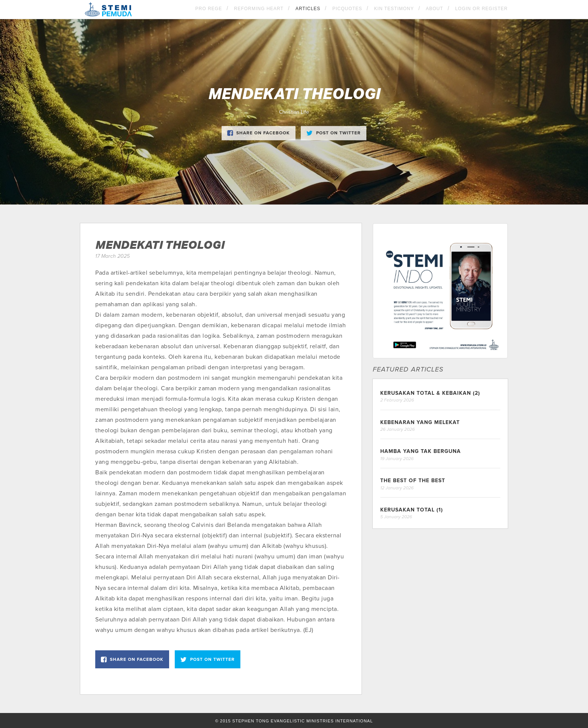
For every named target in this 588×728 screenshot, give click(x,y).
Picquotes (347, 9)
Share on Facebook (259, 133)
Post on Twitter (334, 133)
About (435, 9)
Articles (308, 9)
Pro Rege (209, 9)
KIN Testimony (394, 9)
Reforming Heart (259, 9)
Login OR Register (481, 9)
